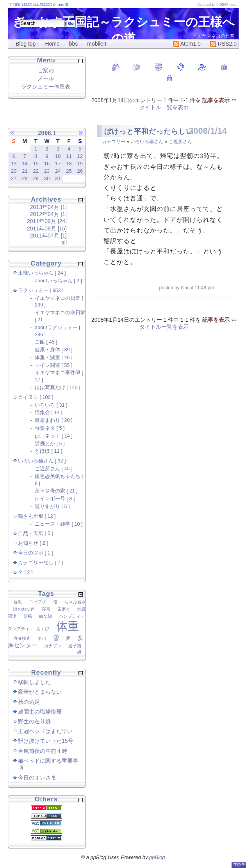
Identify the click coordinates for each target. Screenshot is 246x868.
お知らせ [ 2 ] (33, 543)
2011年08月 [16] (47, 229)
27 (14, 178)
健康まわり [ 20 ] (54, 420)
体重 (68, 626)
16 (47, 164)
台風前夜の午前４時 (43, 751)
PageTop (239, 865)
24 (58, 171)
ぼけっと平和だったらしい (149, 131)
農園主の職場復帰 (40, 712)
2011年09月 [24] (47, 221)
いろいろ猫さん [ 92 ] (42, 461)
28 (25, 178)
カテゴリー (114, 142)
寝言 (46, 609)
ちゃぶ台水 (75, 602)
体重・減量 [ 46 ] (54, 358)
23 (47, 171)
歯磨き (64, 609)
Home (52, 44)
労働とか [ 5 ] (50, 444)
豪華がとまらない (40, 692)
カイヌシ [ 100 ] (36, 397)
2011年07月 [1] (48, 236)
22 (36, 171)
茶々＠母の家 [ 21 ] (56, 491)
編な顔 (45, 616)
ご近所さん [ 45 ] (54, 469)
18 (69, 164)
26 (80, 171)
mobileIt (97, 44)
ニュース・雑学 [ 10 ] (59, 524)
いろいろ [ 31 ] (51, 405)
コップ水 (37, 602)
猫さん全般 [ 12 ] (37, 516)
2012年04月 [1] (48, 214)
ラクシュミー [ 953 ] (41, 291)
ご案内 (46, 70)
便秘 (28, 616)
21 (25, 171)
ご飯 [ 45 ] (46, 342)
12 (80, 156)
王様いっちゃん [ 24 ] (42, 273)
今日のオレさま (37, 778)
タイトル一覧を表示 (164, 107)
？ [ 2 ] (25, 572)
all (64, 243)
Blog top (26, 44)
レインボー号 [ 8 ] (55, 499)
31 (58, 178)
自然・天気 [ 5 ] (36, 533)
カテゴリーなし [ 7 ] (41, 563)
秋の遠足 (29, 702)
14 (25, 164)
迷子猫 (75, 646)
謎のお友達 (24, 609)
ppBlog (157, 857)
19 (80, 164)
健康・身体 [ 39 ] (54, 350)
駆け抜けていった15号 (46, 741)
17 (58, 164)
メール (46, 78)
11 (69, 156)
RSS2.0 (223, 44)
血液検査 (22, 638)
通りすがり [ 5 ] (52, 507)
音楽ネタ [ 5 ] (50, 428)
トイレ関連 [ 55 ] (54, 365)
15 (36, 164)
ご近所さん (180, 142)
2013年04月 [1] (48, 207)
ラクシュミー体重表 (46, 87)
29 (36, 178)
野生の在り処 (34, 721)
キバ (42, 638)
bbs (74, 44)
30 (47, 178)
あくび (43, 629)
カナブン (53, 646)
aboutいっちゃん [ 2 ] (58, 281)
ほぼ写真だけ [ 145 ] (58, 388)
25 (69, 171)
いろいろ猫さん (147, 142)
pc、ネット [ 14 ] (54, 436)
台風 (18, 602)
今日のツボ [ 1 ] (36, 553)
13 (14, 164)
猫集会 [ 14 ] (49, 413)
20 (14, 171)
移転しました (34, 682)
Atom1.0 (187, 44)
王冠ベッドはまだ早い (45, 731)
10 (58, 156)
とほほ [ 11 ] (49, 451)
